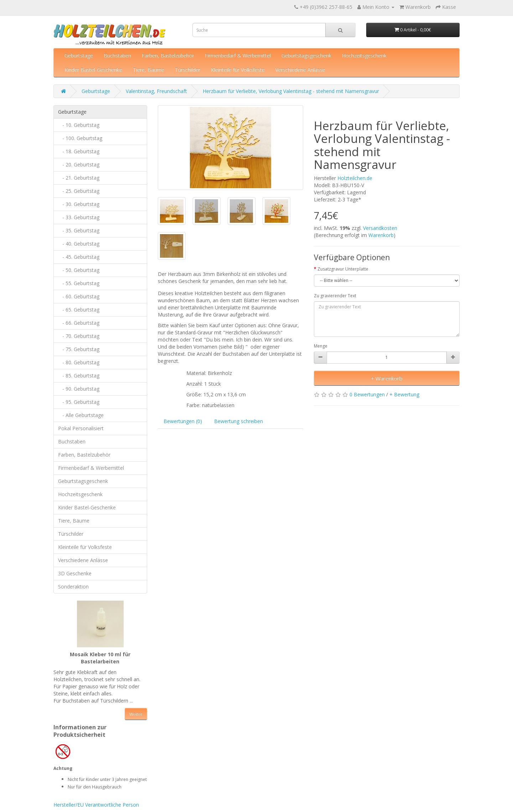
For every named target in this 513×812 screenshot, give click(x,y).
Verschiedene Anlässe (300, 70)
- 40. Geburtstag (79, 244)
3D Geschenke (75, 573)
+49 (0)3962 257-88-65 (326, 7)
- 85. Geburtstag (79, 376)
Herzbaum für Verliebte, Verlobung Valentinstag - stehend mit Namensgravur (291, 91)
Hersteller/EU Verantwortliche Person (96, 805)
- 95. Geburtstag (79, 402)
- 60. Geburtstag (79, 296)
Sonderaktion (73, 587)
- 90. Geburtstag (79, 389)
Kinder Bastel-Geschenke (93, 70)
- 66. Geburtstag (79, 323)
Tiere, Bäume (149, 70)
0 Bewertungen (367, 394)
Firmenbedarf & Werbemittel (238, 55)
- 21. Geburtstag (79, 178)
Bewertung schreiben (239, 421)
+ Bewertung (404, 394)
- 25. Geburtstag (79, 191)
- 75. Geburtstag (79, 349)
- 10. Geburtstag (79, 125)
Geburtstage (79, 55)
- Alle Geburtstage (81, 415)
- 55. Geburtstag (79, 283)
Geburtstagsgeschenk (306, 55)
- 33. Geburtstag (79, 217)
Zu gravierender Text (335, 296)
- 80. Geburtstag (79, 362)
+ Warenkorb (387, 378)
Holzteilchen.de (355, 178)
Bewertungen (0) (183, 421)
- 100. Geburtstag (80, 138)
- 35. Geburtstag (79, 230)
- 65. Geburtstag (79, 310)
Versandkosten (380, 228)
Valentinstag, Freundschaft (156, 91)
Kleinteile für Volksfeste (238, 70)
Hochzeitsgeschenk (364, 55)
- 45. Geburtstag (79, 257)
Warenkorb (381, 235)
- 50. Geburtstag (79, 270)
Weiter (136, 714)
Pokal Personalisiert (81, 428)
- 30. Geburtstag (79, 204)
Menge (321, 346)
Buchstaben (117, 55)
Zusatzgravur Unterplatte (343, 269)
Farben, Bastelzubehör (168, 55)
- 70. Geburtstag (79, 336)
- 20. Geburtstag (79, 165)
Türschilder (188, 70)
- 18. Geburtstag (79, 151)
